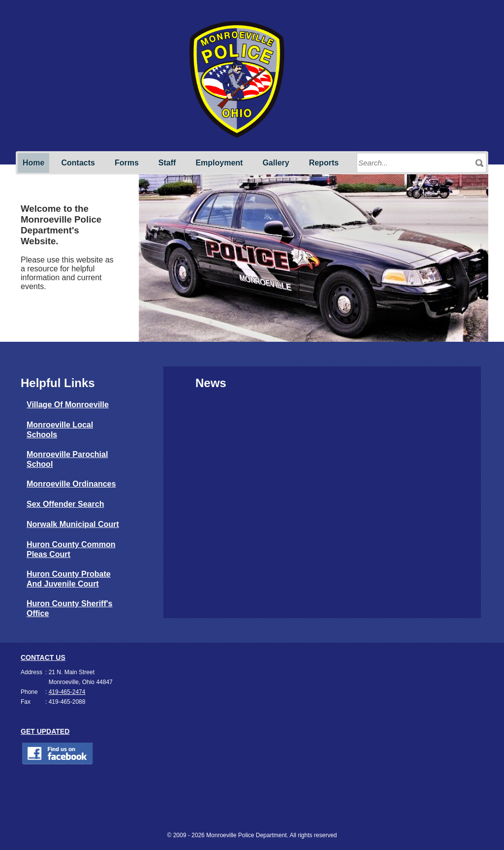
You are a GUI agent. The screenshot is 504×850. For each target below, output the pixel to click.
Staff (167, 163)
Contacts (78, 163)
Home (33, 163)
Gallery (276, 163)
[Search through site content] (416, 163)
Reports (324, 163)
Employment (219, 163)
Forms (127, 163)
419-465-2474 (67, 692)
